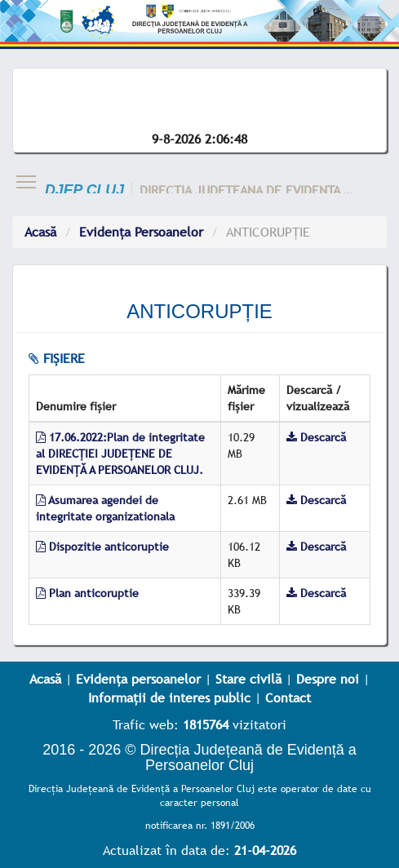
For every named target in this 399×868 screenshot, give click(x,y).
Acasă (40, 232)
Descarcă (316, 437)
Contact (288, 697)
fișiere (57, 358)
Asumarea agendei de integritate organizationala (105, 508)
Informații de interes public (169, 697)
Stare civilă (248, 679)
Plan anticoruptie (87, 593)
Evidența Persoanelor (141, 232)
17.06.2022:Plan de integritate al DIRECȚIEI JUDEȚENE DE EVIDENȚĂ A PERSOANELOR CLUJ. (120, 454)
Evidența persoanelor (138, 679)
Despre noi (328, 679)
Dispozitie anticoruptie (102, 547)
